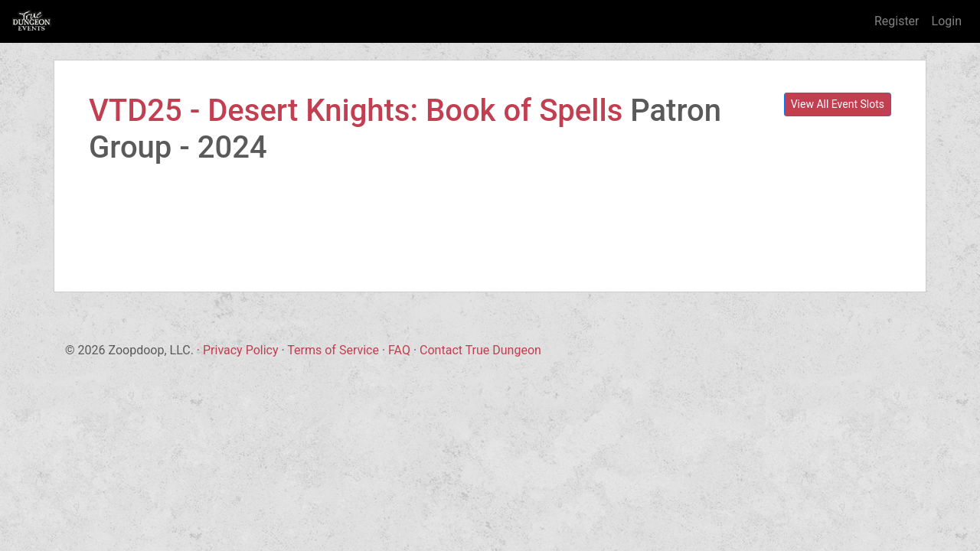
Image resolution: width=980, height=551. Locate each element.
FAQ (399, 350)
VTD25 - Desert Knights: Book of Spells (356, 111)
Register (897, 21)
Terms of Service (333, 350)
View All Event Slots (838, 104)
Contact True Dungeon (480, 350)
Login (947, 21)
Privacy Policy (241, 350)
